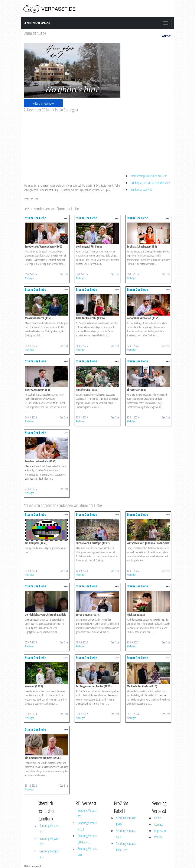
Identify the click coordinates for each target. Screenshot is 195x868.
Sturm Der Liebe (35, 218)
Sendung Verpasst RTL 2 (88, 826)
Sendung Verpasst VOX (88, 852)
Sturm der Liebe (35, 33)
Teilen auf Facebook (43, 103)
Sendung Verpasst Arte (49, 854)
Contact (159, 824)
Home (158, 818)
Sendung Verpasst (37, 23)
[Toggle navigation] (166, 23)
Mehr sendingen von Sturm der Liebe (149, 176)
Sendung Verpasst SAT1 (126, 834)
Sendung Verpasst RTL (88, 813)
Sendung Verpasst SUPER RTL (88, 839)
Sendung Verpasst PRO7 (126, 821)
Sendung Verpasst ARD (49, 829)
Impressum (160, 831)
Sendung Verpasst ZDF (49, 842)
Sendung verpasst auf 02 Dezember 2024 (151, 183)
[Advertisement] (72, 144)
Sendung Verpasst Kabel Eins (126, 847)
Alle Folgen (30, 278)
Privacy (158, 837)
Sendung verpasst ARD (142, 190)
